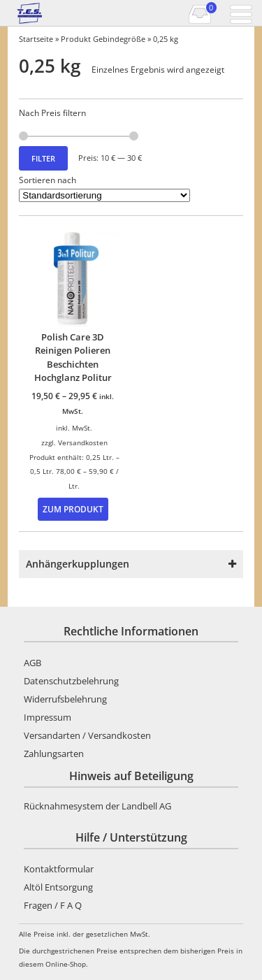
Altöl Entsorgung (58, 887)
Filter (43, 158)
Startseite (36, 39)
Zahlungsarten (54, 754)
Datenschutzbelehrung (71, 681)
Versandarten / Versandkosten (87, 735)
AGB (32, 663)
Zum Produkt (73, 509)
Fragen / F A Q (53, 905)
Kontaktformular (59, 869)
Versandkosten (83, 442)
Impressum (48, 717)
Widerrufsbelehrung (65, 699)
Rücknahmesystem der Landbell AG (97, 806)
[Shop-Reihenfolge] (104, 195)
